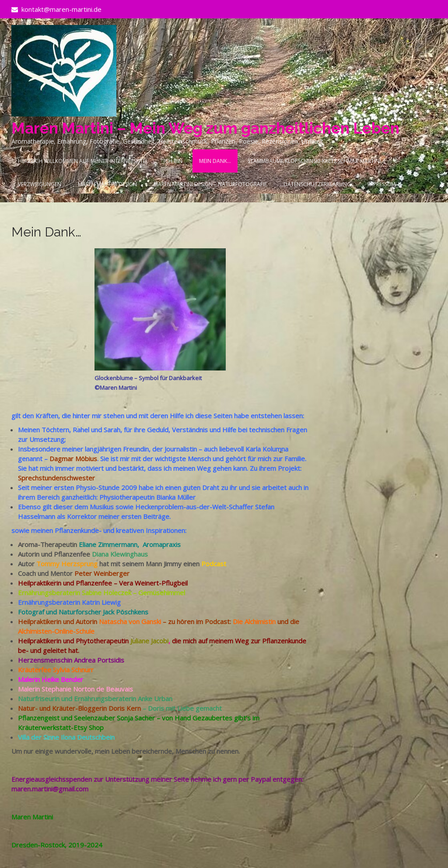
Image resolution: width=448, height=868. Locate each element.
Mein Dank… (215, 161)
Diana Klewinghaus (120, 554)
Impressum (381, 184)
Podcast (214, 564)
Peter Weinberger (102, 573)
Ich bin (173, 161)
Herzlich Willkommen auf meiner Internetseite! (82, 161)
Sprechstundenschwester (56, 478)
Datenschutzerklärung (317, 184)
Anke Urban (155, 699)
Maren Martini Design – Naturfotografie (210, 184)
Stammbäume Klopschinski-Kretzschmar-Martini (314, 161)
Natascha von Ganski (130, 621)
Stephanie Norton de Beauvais (87, 689)
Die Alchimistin (254, 621)
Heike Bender (62, 679)
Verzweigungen (40, 184)
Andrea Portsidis (99, 660)
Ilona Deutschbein (88, 737)
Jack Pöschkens (126, 612)
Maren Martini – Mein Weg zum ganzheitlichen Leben (205, 128)
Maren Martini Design (107, 184)
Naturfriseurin (39, 699)
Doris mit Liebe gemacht (185, 708)
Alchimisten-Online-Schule (56, 631)
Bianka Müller (176, 497)
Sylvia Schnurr (73, 670)
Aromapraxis (162, 544)
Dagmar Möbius (73, 459)
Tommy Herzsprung (67, 564)
